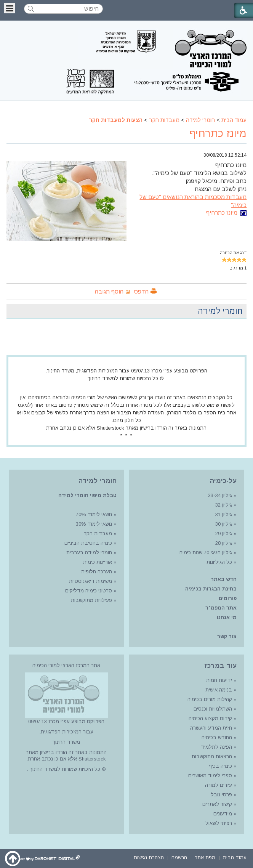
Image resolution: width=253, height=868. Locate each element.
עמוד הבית (234, 120)
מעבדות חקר (164, 120)
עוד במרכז (220, 666)
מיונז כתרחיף (218, 133)
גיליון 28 (224, 543)
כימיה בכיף (220, 766)
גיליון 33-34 (220, 495)
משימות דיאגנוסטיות (90, 581)
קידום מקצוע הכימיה (210, 718)
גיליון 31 (224, 514)
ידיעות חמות (219, 680)
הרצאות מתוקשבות (211, 756)
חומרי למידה (200, 120)
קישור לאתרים (216, 804)
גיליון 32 (224, 505)
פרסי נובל (221, 795)
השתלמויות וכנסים (213, 709)
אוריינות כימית (97, 562)
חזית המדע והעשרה (210, 728)
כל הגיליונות (219, 562)
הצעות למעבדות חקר (116, 120)
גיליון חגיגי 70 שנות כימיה (205, 553)
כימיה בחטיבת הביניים (88, 543)
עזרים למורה (218, 785)
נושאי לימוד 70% (93, 514)
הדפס (141, 291)
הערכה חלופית (97, 572)
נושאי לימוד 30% (93, 524)
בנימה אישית (219, 690)
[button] (10, 8)
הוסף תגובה (109, 291)
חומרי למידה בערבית (89, 553)
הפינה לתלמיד (216, 747)
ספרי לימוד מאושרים (210, 776)
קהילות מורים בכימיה (210, 699)
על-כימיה (223, 481)
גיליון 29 (224, 533)
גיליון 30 (224, 524)
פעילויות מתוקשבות (91, 600)
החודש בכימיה (216, 737)
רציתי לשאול (219, 823)
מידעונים (223, 814)
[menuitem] (235, 857)
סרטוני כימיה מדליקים (89, 591)
